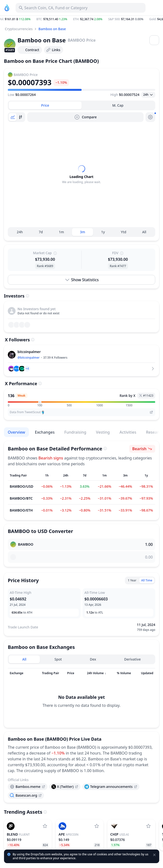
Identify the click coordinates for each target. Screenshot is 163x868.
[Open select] (148, 95)
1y (103, 246)
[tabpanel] (81, 181)
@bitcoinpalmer (29, 371)
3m (82, 246)
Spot (58, 673)
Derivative (132, 673)
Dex (93, 673)
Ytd (123, 246)
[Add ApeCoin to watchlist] (97, 840)
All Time (147, 594)
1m (61, 246)
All (144, 246)
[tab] (45, 105)
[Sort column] (20, 687)
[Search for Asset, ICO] (81, 8)
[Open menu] (154, 40)
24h (20, 246)
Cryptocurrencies (19, 29)
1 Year (132, 594)
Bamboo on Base (52, 29)
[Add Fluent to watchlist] (45, 840)
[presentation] (28, 800)
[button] (81, 19)
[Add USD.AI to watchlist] (148, 840)
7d (41, 246)
